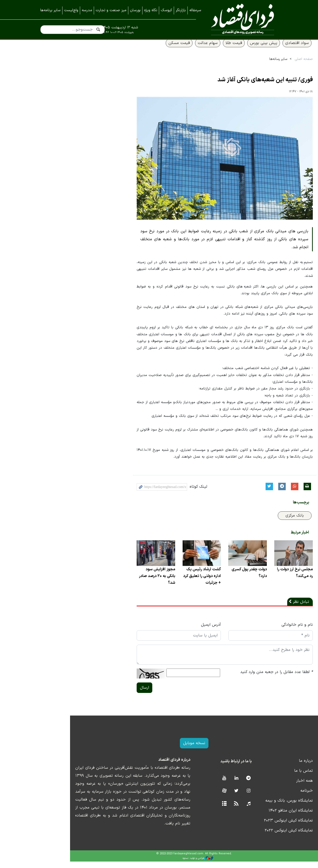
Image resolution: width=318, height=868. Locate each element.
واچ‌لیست (71, 10)
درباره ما (271, 767)
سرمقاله (195, 10)
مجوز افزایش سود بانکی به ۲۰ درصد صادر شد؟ (122, 582)
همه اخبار (269, 787)
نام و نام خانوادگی (262, 631)
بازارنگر (181, 10)
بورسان (135, 10)
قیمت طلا (199, 49)
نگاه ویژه (151, 10)
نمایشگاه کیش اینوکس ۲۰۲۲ (254, 837)
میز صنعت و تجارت (111, 10)
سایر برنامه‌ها (50, 10)
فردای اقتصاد (241, 19)
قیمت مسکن (144, 49)
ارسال (109, 694)
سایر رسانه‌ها (243, 65)
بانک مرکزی (260, 522)
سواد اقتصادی (262, 49)
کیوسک (166, 10)
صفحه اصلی (269, 65)
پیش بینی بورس (229, 49)
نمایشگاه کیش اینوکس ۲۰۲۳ (253, 827)
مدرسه (87, 10)
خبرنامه (272, 797)
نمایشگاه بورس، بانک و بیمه (254, 807)
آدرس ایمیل (176, 631)
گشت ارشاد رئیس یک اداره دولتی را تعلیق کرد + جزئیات (168, 582)
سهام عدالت (173, 49)
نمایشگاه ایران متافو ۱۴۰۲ (256, 817)
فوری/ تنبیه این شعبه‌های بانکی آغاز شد (230, 86)
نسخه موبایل (159, 750)
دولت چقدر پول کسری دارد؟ (214, 579)
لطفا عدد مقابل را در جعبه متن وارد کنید (241, 678)
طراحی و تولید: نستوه (163, 865)
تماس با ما (268, 777)
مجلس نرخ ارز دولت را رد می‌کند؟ (259, 579)
